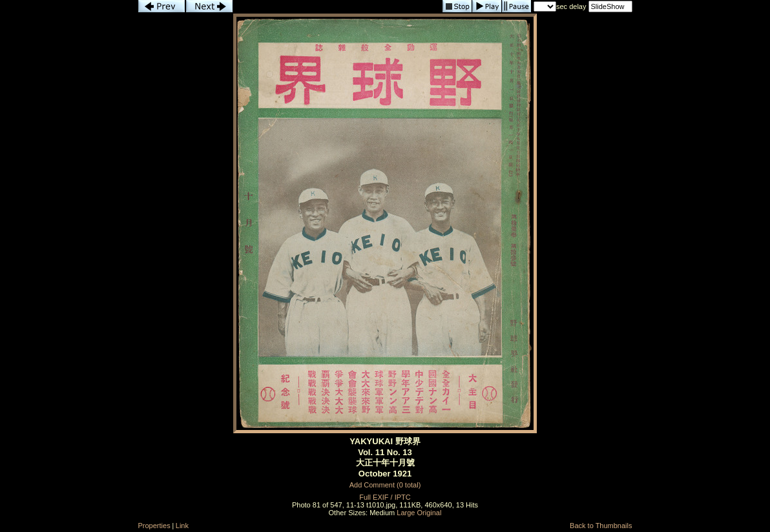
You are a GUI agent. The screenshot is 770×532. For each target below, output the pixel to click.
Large (406, 513)
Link (182, 526)
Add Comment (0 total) (385, 485)
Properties (154, 526)
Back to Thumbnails (601, 526)
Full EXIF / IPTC (385, 497)
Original (430, 513)
